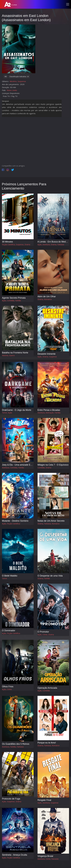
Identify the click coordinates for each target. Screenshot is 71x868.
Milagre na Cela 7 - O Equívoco (53, 465)
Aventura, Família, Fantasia (13, 747)
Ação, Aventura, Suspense (48, 803)
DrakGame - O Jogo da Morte (17, 410)
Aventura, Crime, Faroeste (48, 859)
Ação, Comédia (44, 691)
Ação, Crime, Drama (46, 635)
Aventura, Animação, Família (49, 413)
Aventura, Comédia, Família (13, 468)
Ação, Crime (7, 689)
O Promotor (43, 632)
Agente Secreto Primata (14, 298)
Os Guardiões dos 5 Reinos (16, 744)
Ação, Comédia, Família (11, 301)
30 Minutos (7, 242)
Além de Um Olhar (47, 296)
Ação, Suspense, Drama (12, 802)
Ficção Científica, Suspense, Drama (16, 244)
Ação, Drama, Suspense (47, 357)
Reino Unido (12, 90)
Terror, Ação (7, 413)
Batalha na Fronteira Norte (15, 353)
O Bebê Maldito (10, 576)
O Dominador (9, 631)
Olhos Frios (8, 687)
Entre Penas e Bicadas (49, 410)
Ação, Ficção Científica (11, 524)
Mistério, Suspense (18, 81)
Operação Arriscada (47, 688)
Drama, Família (44, 578)
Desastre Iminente (47, 354)
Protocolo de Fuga (11, 799)
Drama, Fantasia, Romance (49, 524)
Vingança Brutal (45, 856)
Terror (5, 578)
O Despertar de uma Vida (50, 576)
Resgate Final (44, 800)
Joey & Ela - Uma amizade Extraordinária (22, 465)
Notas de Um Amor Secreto (51, 521)
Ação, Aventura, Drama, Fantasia (51, 244)
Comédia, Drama (44, 468)
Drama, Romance (45, 299)
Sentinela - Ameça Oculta (15, 855)
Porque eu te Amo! (47, 743)
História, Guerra (8, 355)
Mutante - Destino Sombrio (15, 521)
